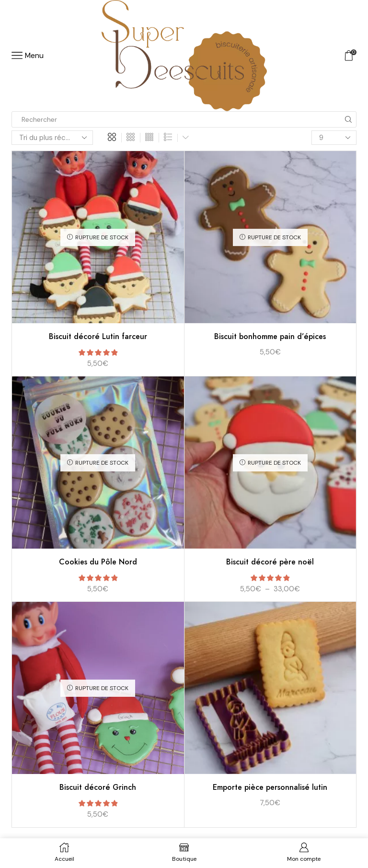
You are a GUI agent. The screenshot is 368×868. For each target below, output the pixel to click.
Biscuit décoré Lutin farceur (98, 336)
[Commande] (52, 138)
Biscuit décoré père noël (270, 562)
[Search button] (348, 119)
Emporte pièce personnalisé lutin (270, 787)
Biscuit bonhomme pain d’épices (270, 336)
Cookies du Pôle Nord (98, 562)
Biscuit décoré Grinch (98, 787)
